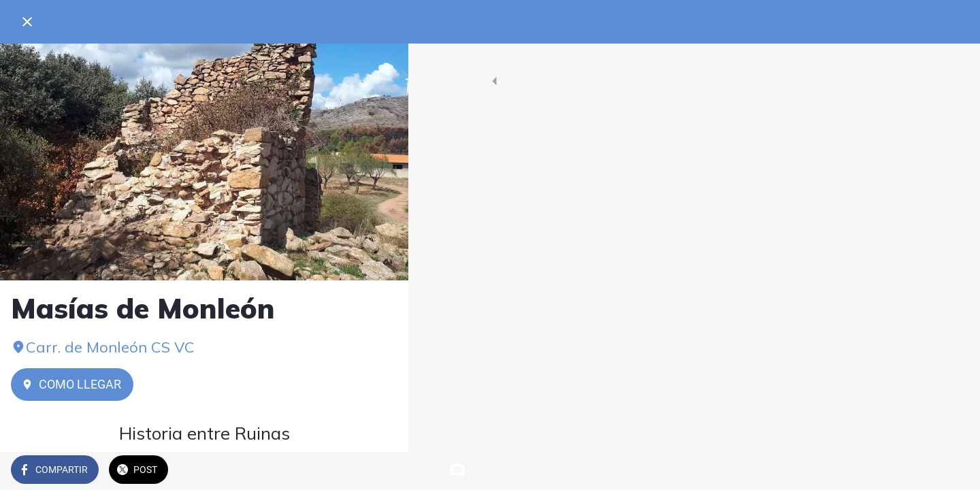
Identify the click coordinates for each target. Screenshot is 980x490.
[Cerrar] (27, 22)
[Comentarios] (381, 471)
